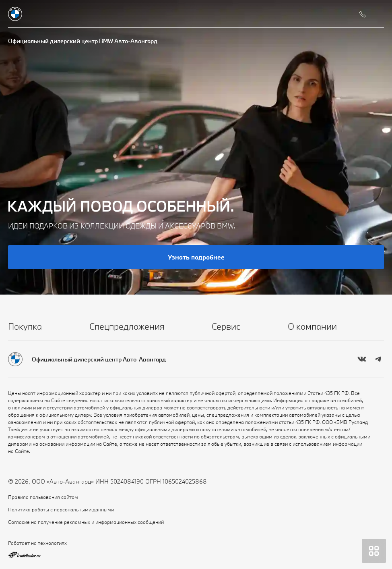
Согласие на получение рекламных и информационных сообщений (86, 522)
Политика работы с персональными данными (61, 509)
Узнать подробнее (196, 257)
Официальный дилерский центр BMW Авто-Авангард (83, 41)
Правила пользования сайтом (43, 497)
